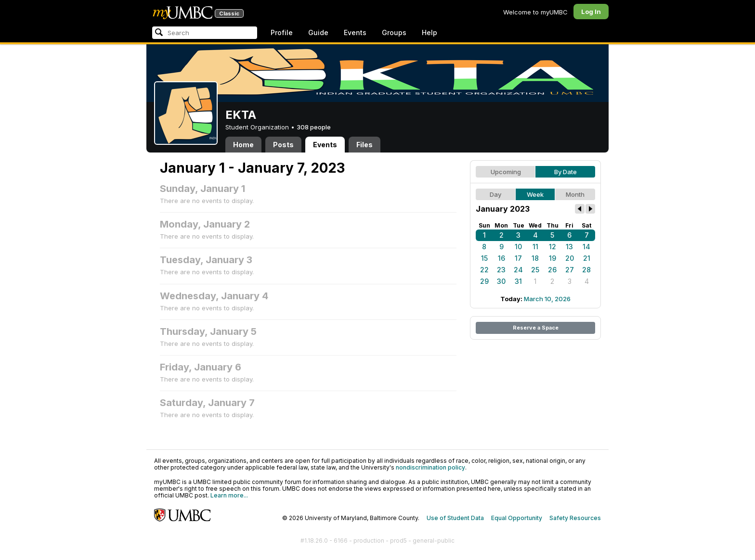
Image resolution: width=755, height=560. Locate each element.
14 (586, 247)
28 (586, 270)
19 (553, 258)
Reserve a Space (536, 328)
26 (552, 270)
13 (569, 247)
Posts (283, 145)
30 (501, 281)
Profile (282, 32)
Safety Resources (575, 518)
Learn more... (229, 495)
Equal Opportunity (517, 518)
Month (575, 194)
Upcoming (506, 172)
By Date (566, 172)
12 (553, 247)
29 (484, 281)
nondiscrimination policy (430, 467)
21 (587, 258)
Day (495, 194)
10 (518, 247)
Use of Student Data (455, 518)
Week (535, 194)
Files (364, 145)
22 (484, 270)
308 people (314, 127)
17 (518, 258)
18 (535, 258)
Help (430, 32)
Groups (394, 32)
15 (484, 258)
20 (570, 258)
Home (243, 145)
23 (501, 270)
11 (535, 247)
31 (518, 281)
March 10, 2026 (547, 299)
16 (501, 258)
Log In (591, 12)
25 (535, 270)
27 (570, 270)
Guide (318, 32)
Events (355, 32)
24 (518, 270)
